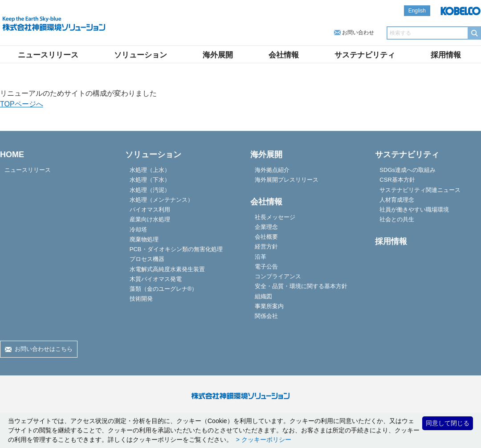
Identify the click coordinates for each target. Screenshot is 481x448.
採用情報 (446, 55)
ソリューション (141, 55)
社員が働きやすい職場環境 (414, 210)
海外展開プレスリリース (287, 180)
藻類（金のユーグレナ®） (164, 289)
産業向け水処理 (150, 219)
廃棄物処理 (144, 239)
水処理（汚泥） (150, 190)
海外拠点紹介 (272, 170)
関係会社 (266, 316)
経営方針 (266, 246)
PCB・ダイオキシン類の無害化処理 (176, 249)
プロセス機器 (147, 259)
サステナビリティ (365, 55)
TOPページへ (22, 104)
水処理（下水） (150, 180)
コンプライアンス (278, 276)
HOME (12, 155)
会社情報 (284, 55)
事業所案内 (269, 306)
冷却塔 (138, 230)
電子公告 (266, 267)
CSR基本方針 (397, 180)
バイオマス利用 (150, 210)
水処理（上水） (150, 170)
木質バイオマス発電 (156, 279)
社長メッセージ (275, 217)
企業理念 (266, 227)
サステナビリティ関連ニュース (420, 190)
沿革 (261, 257)
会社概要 (266, 237)
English (417, 11)
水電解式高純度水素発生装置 (167, 269)
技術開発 (141, 299)
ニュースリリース (48, 55)
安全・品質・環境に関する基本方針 (301, 286)
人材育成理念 (397, 200)
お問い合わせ (358, 33)
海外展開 (218, 55)
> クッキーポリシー (263, 440)
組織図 (263, 296)
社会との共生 (397, 219)
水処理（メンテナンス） (161, 200)
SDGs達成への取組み (408, 170)
